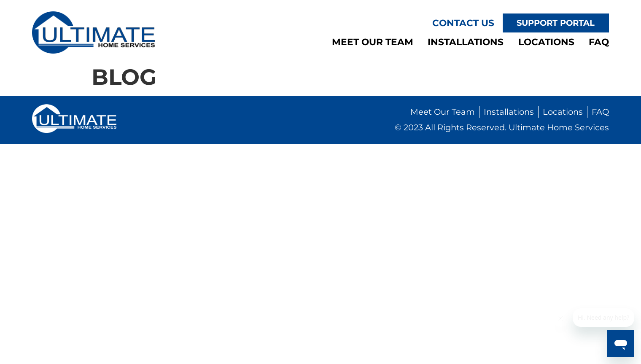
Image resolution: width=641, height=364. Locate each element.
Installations (466, 42)
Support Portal (556, 23)
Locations (546, 42)
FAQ (599, 42)
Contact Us (463, 23)
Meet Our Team (373, 42)
